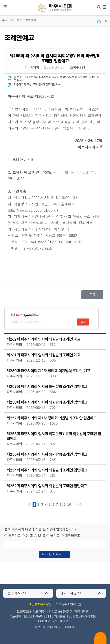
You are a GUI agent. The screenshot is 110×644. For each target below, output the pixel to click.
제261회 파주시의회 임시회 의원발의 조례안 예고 (43, 355)
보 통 (42, 536)
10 (69, 504)
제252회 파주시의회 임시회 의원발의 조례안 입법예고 (47, 486)
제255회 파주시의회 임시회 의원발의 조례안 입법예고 (47, 454)
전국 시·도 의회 (18, 593)
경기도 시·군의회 (72, 593)
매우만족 (15, 536)
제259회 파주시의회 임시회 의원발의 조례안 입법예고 (47, 386)
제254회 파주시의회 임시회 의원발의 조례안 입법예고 (47, 470)
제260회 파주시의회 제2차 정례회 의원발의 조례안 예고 (48, 371)
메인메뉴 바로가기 (55, 0)
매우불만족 (72, 536)
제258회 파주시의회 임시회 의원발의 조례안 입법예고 (47, 402)
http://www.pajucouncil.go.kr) (34, 210)
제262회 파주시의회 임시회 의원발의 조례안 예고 (43, 339)
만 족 (29, 536)
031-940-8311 (40, 616)
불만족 (55, 536)
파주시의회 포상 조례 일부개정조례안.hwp (38, 84)
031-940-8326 (85, 616)
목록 (92, 295)
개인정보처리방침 (40, 604)
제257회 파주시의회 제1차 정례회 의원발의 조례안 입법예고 (52, 418)
